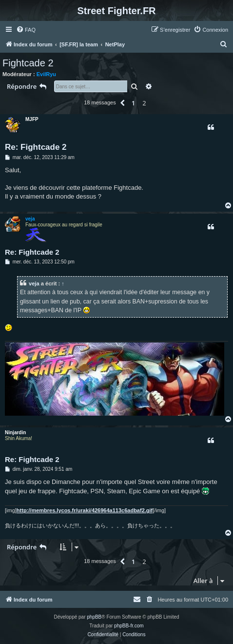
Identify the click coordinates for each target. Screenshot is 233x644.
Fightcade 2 (28, 63)
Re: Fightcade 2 (36, 147)
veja (30, 219)
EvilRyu (46, 74)
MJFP (32, 119)
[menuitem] (26, 30)
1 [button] (133, 103)
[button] (122, 103)
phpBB (94, 617)
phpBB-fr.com (129, 626)
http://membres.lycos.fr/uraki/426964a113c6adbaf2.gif (85, 510)
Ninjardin (15, 433)
